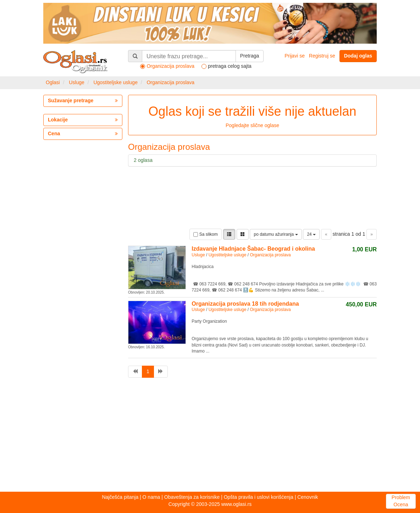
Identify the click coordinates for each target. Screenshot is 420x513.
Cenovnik (308, 497)
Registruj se (322, 56)
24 (311, 234)
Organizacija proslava (170, 82)
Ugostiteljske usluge (115, 82)
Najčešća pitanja (120, 497)
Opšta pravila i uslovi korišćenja (259, 497)
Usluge (77, 82)
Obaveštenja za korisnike (192, 497)
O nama (151, 497)
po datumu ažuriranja (276, 234)
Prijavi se (295, 56)
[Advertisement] (210, 437)
